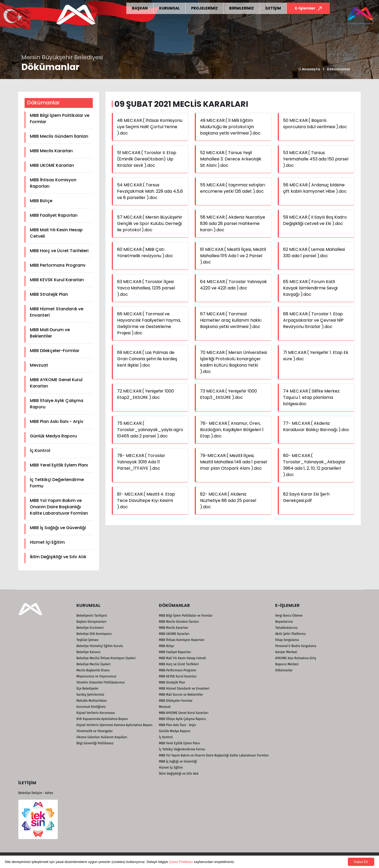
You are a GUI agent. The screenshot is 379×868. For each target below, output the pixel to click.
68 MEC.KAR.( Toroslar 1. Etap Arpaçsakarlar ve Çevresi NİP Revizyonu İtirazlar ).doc (313, 320)
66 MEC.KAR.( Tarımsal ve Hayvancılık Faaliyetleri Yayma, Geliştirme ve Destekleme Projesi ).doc (149, 323)
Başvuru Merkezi (287, 664)
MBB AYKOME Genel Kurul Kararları (56, 383)
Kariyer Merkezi (286, 652)
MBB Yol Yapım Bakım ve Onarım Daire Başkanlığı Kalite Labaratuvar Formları (59, 507)
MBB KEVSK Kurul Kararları (57, 280)
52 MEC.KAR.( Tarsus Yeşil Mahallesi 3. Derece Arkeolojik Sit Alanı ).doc (231, 159)
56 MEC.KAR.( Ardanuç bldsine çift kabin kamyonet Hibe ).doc (315, 188)
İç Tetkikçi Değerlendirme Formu (57, 483)
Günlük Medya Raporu (53, 436)
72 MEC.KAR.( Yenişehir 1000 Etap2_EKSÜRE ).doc (145, 394)
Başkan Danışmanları (91, 622)
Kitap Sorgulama (287, 640)
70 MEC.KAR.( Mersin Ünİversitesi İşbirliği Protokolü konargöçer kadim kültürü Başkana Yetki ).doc (234, 362)
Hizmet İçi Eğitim (47, 542)
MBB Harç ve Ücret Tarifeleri (59, 251)
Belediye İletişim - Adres (36, 793)
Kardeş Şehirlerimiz (90, 695)
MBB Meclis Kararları (51, 151)
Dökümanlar (339, 69)
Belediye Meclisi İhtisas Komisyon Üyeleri (106, 658)
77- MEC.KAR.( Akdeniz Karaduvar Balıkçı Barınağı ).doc (316, 426)
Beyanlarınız (284, 622)
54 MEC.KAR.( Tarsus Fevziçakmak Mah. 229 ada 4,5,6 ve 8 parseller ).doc (150, 191)
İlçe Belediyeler (87, 689)
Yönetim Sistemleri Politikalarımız (101, 682)
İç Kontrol (40, 451)
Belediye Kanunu (89, 652)
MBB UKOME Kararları (52, 165)
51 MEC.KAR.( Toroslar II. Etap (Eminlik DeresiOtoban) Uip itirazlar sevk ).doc (147, 159)
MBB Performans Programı (58, 265)
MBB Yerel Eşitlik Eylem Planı (59, 465)
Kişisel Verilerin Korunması (96, 713)
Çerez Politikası (181, 862)
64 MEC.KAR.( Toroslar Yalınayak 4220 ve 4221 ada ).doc (234, 285)
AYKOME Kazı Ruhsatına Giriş (296, 658)
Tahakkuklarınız (286, 628)
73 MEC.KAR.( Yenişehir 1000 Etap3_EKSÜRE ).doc (228, 394)
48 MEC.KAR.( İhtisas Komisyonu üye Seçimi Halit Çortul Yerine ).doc (150, 127)
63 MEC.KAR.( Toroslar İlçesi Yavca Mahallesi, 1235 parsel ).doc (146, 288)
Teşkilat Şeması (87, 640)
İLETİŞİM (273, 8)
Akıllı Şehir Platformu (290, 634)
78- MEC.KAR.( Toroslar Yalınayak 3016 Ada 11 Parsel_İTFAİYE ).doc (141, 462)
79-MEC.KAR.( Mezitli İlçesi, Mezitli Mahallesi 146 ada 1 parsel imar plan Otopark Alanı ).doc (234, 462)
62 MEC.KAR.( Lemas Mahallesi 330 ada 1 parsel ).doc (314, 253)
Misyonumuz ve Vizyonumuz (96, 676)
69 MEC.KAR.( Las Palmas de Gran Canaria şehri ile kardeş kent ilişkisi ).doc (147, 359)
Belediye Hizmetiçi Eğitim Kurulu (100, 646)
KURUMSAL (169, 8)
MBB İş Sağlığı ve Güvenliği (58, 528)
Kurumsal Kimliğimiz (91, 707)
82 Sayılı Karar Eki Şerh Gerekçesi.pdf (306, 497)
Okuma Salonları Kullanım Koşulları (102, 737)
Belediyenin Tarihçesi (92, 616)
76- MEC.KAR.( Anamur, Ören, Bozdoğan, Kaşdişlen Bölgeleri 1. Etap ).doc (232, 430)
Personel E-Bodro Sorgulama (296, 646)
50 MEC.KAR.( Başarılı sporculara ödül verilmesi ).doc (315, 124)
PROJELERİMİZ (204, 8)
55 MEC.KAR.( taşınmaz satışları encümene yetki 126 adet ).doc (233, 188)
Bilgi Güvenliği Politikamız (95, 743)
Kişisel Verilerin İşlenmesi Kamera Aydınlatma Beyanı (114, 725)
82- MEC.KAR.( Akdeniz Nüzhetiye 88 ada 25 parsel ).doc (228, 500)
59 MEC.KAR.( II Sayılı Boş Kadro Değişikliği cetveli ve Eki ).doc (315, 220)
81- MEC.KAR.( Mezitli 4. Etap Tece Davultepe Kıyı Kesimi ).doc (146, 500)
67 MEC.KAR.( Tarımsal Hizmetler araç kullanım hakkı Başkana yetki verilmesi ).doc (231, 320)
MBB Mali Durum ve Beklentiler (50, 333)
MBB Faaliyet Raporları (54, 215)
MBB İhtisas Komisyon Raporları (53, 183)
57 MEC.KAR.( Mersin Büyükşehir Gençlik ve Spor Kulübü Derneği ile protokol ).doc (150, 223)
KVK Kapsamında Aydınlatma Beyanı (102, 719)
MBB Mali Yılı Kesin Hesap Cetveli (56, 233)
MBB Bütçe (41, 201)
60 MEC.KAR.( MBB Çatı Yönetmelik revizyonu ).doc (145, 253)
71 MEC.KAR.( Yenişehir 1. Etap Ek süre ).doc (316, 356)
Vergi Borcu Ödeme (289, 616)
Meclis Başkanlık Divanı (93, 670)
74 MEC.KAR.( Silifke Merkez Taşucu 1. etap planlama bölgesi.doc (311, 397)
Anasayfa (309, 69)
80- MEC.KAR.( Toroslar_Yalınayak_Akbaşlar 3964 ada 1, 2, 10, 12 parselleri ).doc (314, 465)
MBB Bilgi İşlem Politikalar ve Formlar (60, 119)
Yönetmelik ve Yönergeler (95, 731)
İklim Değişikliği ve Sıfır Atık (58, 557)
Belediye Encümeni (90, 628)
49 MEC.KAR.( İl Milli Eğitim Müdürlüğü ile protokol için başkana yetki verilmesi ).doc (230, 127)
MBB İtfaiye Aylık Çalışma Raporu (57, 404)
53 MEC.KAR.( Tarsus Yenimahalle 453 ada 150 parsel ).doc (316, 159)
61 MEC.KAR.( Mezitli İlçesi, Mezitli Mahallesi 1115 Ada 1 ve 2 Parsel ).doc (233, 256)
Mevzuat (39, 365)
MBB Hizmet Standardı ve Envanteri (57, 312)
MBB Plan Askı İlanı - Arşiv (57, 421)
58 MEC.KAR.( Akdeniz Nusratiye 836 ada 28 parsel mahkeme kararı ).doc (233, 223)
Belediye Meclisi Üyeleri (93, 664)
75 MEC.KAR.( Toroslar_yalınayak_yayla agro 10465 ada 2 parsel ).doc (150, 430)
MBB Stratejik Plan (49, 294)
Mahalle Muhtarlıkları (92, 701)
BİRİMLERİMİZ (242, 8)
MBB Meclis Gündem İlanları (59, 136)
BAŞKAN (140, 8)
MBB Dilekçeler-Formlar (55, 351)
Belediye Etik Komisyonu (94, 634)
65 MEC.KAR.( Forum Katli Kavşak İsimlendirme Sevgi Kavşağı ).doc (310, 288)
